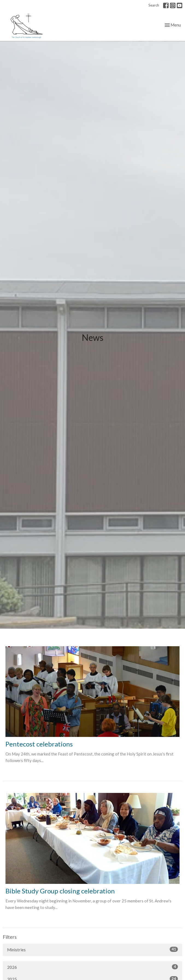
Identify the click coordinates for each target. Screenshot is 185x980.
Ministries (92, 949)
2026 (92, 967)
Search (154, 5)
